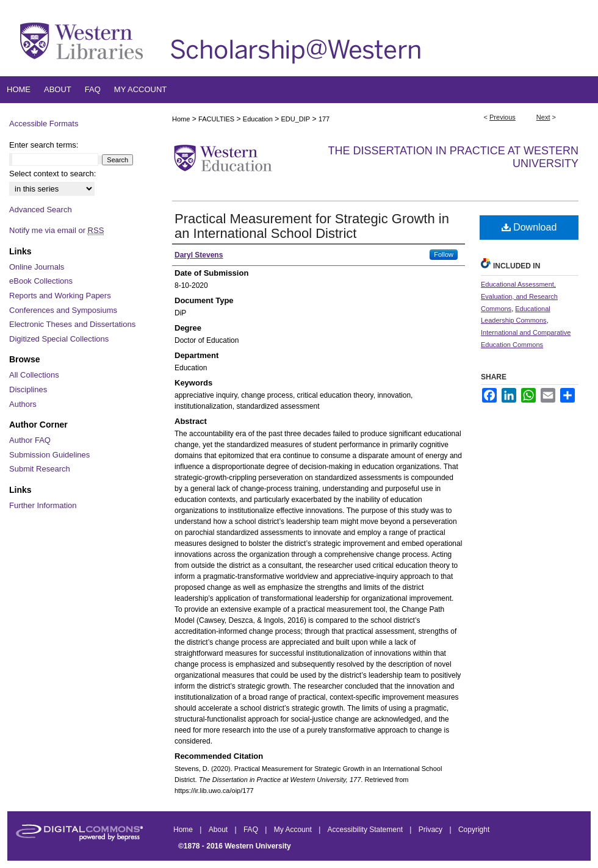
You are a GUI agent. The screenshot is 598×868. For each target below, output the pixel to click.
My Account (294, 830)
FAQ (252, 830)
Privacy (432, 830)
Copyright (474, 830)
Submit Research (40, 469)
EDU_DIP (295, 119)
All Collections (34, 375)
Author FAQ (30, 440)
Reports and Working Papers (60, 296)
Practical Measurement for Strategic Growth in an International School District (312, 226)
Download (529, 227)
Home (181, 119)
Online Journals (37, 267)
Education (258, 119)
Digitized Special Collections (59, 339)
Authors (23, 404)
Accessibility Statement (366, 830)
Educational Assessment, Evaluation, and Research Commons (519, 296)
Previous (503, 117)
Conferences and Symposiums (63, 310)
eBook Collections (41, 281)
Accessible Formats (44, 124)
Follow (444, 254)
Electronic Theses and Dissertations (72, 324)
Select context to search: (52, 174)
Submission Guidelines (49, 455)
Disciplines (28, 389)
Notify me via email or (56, 231)
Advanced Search (41, 210)
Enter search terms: (44, 145)
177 (324, 119)
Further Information (43, 505)
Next (543, 117)
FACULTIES (216, 119)
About (219, 830)
